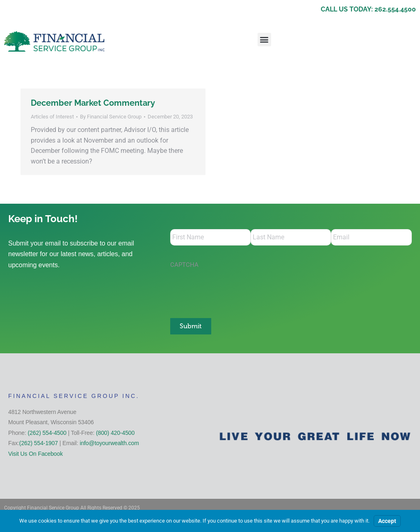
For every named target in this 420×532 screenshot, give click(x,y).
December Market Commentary (93, 103)
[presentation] (233, 289)
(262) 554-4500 (47, 433)
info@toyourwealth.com (109, 443)
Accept (387, 521)
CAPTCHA (184, 265)
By (111, 117)
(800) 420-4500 (115, 433)
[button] (264, 40)
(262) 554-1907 (39, 443)
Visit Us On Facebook (35, 454)
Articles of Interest (52, 117)
